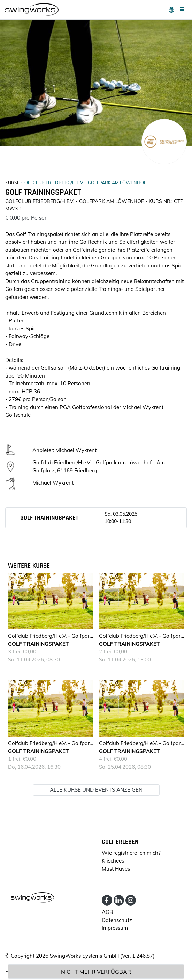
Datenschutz (117, 920)
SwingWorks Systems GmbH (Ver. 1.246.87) (102, 956)
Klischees (113, 861)
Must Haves (116, 869)
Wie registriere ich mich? (131, 853)
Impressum (115, 928)
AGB (107, 912)
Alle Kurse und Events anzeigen (96, 790)
